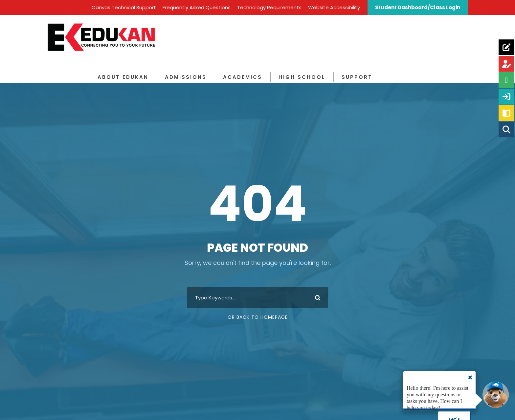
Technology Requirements (269, 7)
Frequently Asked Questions (197, 7)
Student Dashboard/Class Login (418, 7)
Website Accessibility (334, 7)
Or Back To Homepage (258, 317)
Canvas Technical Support (124, 7)
